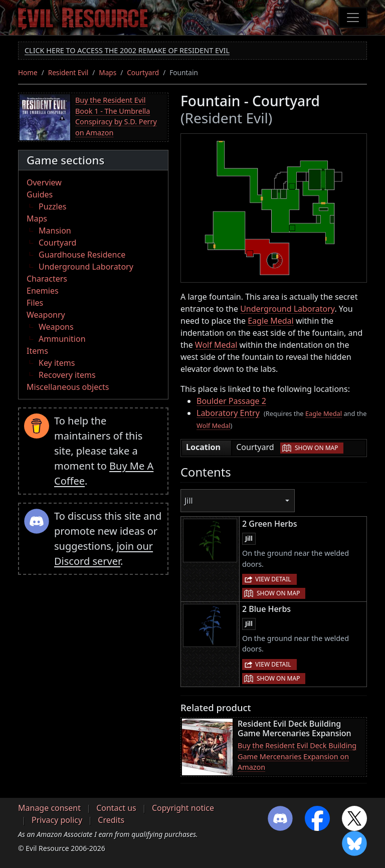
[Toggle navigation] (353, 18)
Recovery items (67, 375)
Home (28, 72)
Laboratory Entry (228, 413)
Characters (47, 279)
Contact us (116, 808)
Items (37, 351)
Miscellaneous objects (68, 387)
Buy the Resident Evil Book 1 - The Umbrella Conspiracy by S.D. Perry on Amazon (116, 116)
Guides (40, 194)
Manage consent (49, 808)
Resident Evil (68, 72)
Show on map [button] (316, 448)
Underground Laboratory (86, 267)
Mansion (55, 231)
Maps (108, 72)
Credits (111, 820)
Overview (44, 182)
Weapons (56, 327)
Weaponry (46, 315)
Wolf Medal (216, 345)
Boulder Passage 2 (231, 401)
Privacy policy (57, 820)
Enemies (43, 291)
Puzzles (52, 206)
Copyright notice (183, 808)
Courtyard (143, 72)
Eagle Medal (271, 321)
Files (35, 303)
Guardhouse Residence (82, 255)
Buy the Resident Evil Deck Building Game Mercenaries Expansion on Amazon (297, 756)
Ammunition (62, 339)
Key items (57, 363)
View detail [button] (273, 579)
